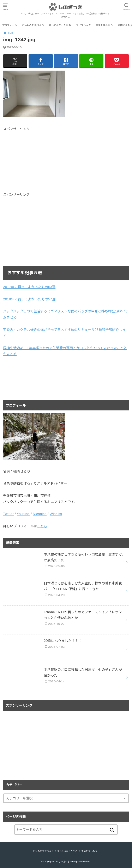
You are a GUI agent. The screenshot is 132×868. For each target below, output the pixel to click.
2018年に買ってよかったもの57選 (29, 299)
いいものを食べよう (33, 25)
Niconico (40, 514)
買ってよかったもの (60, 25)
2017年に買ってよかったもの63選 (29, 287)
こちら (42, 526)
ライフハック (83, 25)
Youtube (23, 514)
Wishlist (56, 514)
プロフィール (10, 25)
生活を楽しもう (104, 25)
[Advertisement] (38, 161)
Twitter (8, 514)
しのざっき (64, 862)
